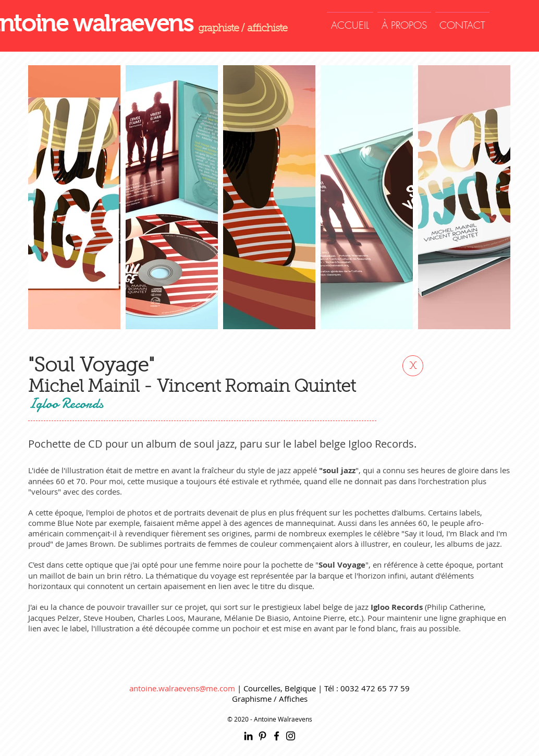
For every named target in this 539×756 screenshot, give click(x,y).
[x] (413, 366)
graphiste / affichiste (243, 29)
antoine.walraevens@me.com (182, 688)
